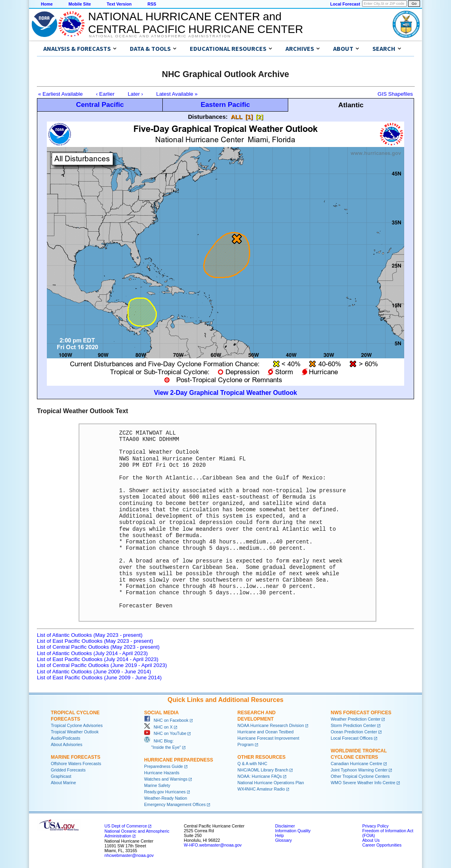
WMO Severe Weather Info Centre (363, 783)
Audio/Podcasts (66, 738)
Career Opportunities (382, 845)
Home (47, 4)
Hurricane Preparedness (179, 760)
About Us (371, 840)
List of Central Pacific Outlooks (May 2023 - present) (98, 647)
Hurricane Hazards (162, 773)
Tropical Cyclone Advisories (77, 725)
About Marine (63, 783)
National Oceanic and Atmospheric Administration (160, 36)
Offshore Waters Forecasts (76, 764)
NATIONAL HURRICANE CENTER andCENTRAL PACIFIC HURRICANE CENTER (196, 23)
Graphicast (61, 776)
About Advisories (66, 744)
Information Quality (293, 831)
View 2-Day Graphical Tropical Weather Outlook (225, 393)
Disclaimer (285, 826)
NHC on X (158, 727)
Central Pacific (100, 104)
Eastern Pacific (225, 104)
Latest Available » (177, 94)
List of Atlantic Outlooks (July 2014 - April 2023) (92, 653)
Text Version (119, 4)
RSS (152, 4)
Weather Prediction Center (356, 719)
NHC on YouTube (165, 733)
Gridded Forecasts (68, 770)
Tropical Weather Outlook (75, 732)
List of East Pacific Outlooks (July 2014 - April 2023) (98, 659)
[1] (249, 117)
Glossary (283, 840)
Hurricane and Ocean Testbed (265, 732)
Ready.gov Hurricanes (165, 792)
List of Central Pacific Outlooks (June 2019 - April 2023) (102, 665)
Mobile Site (80, 4)
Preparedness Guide (164, 766)
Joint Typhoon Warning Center (359, 770)
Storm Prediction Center (353, 725)
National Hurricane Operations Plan (271, 783)
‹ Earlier (105, 94)
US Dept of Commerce (126, 826)
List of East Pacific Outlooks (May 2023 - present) (95, 641)
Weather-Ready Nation (166, 798)
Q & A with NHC (252, 764)
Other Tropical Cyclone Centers (360, 776)
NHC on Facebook (166, 720)
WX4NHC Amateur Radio (261, 789)
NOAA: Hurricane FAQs (260, 776)
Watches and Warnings (166, 779)
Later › (136, 94)
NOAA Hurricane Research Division (271, 725)
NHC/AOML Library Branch (263, 770)
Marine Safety (157, 785)
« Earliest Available (60, 94)
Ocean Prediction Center (354, 732)
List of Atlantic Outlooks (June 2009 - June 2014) (94, 672)
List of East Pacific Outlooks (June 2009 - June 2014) (99, 678)
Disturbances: (208, 117)
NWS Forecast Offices (361, 713)
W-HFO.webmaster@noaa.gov (213, 845)
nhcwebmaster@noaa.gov (129, 855)
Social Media (161, 713)
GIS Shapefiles (395, 94)
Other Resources (261, 757)
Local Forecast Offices (352, 738)
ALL (236, 117)
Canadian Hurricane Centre (357, 764)
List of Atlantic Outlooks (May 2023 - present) (90, 635)
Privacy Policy (375, 826)
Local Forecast (345, 4)
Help (279, 835)
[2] (259, 117)
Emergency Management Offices (175, 804)
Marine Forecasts (76, 757)
